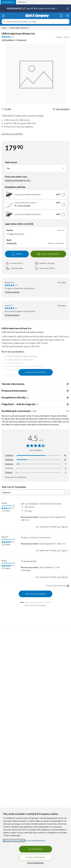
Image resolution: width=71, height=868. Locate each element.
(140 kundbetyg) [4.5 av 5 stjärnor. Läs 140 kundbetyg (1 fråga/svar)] (8, 40)
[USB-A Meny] (8, 28)
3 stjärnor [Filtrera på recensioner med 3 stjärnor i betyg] (9, 464)
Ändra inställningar (36, 863)
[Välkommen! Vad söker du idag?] (37, 22)
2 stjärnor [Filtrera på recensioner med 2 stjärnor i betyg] (9, 468)
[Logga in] (61, 15)
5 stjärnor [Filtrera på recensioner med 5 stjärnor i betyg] (9, 455)
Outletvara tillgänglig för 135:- (18, 180)
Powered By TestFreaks (58, 586)
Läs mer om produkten (12, 134)
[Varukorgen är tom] (68, 15)
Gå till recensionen (12, 292)
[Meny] (3, 16)
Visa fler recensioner (35, 594)
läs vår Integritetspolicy (35, 840)
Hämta (17, 254)
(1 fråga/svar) (21, 40)
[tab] (8, 2)
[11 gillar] (6, 109)
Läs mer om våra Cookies (14, 840)
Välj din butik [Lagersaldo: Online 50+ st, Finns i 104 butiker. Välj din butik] (12, 243)
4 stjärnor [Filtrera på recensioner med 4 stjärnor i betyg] (9, 460)
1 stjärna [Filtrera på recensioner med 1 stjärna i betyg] (9, 472)
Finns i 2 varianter (24, 206)
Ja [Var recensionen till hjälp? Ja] (58, 527)
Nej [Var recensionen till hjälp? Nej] (64, 527)
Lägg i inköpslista (61, 109)
